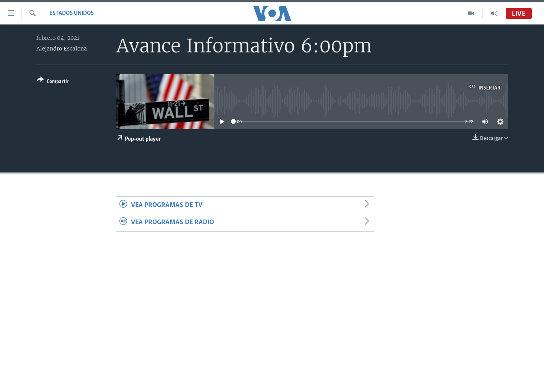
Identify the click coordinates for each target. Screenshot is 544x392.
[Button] (53, 82)
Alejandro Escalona (62, 49)
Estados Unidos (72, 13)
